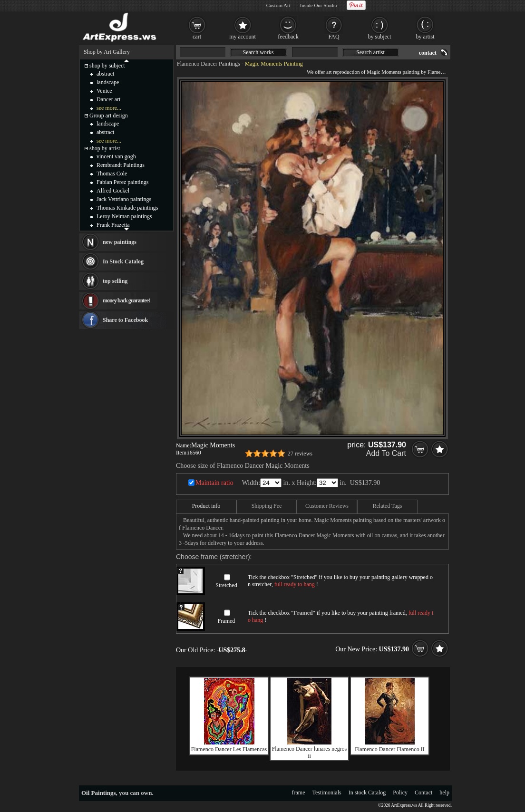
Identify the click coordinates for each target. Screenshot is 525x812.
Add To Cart (386, 453)
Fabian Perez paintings (122, 182)
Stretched (226, 585)
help (444, 793)
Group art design (109, 116)
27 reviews (300, 454)
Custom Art (278, 5)
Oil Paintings (99, 793)
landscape (108, 82)
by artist (425, 37)
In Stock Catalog (123, 261)
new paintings (120, 242)
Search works (258, 52)
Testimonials (327, 793)
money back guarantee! (126, 300)
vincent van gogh (116, 156)
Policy (400, 793)
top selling (115, 281)
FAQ (334, 37)
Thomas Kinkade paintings (127, 208)
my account (243, 37)
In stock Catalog (367, 793)
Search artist (370, 52)
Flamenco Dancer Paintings (209, 64)
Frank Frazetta (113, 225)
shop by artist (105, 148)
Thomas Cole (112, 174)
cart (197, 37)
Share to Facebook (125, 320)
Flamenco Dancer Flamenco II (389, 749)
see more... (109, 108)
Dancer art (108, 99)
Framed (227, 621)
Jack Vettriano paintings (124, 199)
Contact (423, 793)
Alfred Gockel (113, 191)
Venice (104, 91)
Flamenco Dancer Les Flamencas (229, 749)
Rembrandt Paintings (121, 165)
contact (428, 53)
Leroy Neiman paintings (124, 216)
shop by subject (107, 66)
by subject (380, 37)
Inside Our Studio (319, 5)
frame (299, 793)
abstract (105, 74)
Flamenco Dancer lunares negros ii (310, 752)
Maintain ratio (214, 483)
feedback (288, 37)
